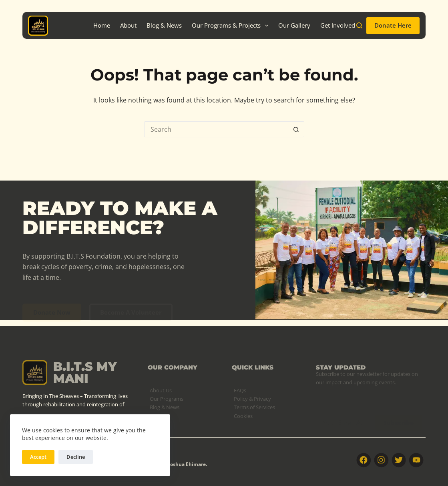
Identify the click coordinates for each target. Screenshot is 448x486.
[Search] (359, 25)
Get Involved (338, 25)
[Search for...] (216, 129)
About (128, 25)
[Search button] (296, 129)
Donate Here (393, 25)
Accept (38, 457)
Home (102, 25)
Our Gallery (294, 25)
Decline (76, 457)
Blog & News (164, 25)
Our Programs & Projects (232, 26)
